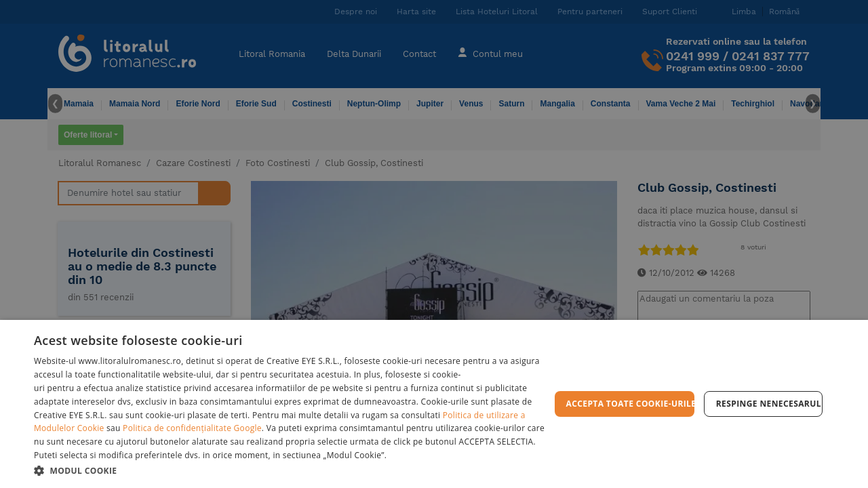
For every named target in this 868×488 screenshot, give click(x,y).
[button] (292, 470)
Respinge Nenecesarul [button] (769, 404)
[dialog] (434, 404)
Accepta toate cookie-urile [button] (630, 404)
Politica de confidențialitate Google (192, 428)
